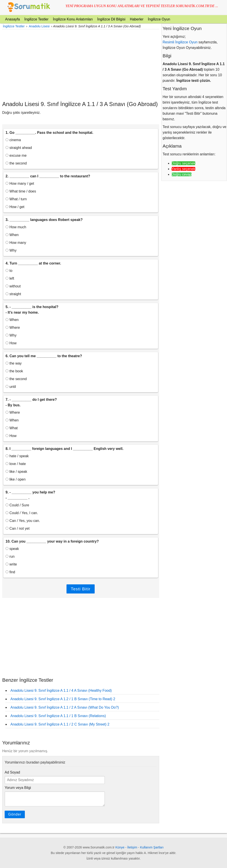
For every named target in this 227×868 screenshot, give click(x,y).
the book (14, 371)
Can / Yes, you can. (23, 521)
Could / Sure (17, 505)
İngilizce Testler (36, 19)
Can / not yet (18, 528)
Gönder (15, 814)
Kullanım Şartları (152, 847)
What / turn (16, 199)
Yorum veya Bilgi (18, 788)
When (12, 235)
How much (16, 227)
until (11, 387)
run (10, 556)
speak (12, 549)
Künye (120, 847)
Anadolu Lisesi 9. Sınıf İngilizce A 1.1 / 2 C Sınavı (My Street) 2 (60, 724)
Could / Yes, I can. (22, 513)
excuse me (16, 155)
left (10, 278)
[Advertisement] (81, 65)
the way (14, 363)
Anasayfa (13, 19)
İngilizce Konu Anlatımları (73, 19)
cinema (13, 140)
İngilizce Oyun (159, 19)
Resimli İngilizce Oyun (180, 42)
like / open (16, 479)
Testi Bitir (81, 589)
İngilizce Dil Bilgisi (111, 19)
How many (16, 243)
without (13, 286)
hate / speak (17, 456)
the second (16, 163)
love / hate (16, 464)
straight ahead (19, 148)
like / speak (16, 472)
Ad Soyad (12, 772)
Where (13, 328)
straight (13, 294)
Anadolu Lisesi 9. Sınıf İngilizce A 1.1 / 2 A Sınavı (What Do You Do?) (65, 707)
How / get (15, 207)
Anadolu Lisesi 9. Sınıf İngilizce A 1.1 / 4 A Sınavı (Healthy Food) (61, 691)
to (9, 271)
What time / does (21, 191)
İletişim (132, 847)
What (12, 428)
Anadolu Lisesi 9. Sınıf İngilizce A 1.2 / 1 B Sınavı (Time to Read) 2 (63, 699)
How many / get (20, 183)
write (11, 564)
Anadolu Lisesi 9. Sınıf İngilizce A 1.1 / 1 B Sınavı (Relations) (58, 716)
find (10, 572)
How (11, 343)
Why (11, 250)
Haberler (137, 19)
